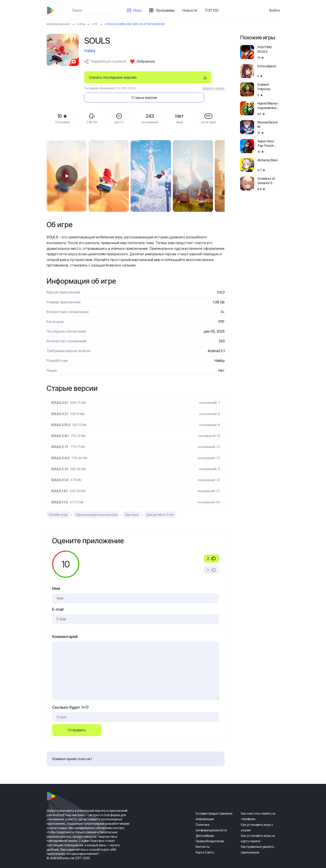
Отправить (77, 723)
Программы (167, 10)
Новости (191, 10)
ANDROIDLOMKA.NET (61, 24)
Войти (275, 10)
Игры (139, 10)
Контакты (203, 839)
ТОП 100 (213, 10)
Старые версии (198, 77)
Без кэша (132, 507)
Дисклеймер (205, 828)
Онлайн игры (58, 507)
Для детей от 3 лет (160, 507)
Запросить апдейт (213, 88)
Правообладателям (210, 834)
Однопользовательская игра (97, 507)
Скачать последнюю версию (113, 77)
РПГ (101, 24)
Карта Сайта (205, 845)
